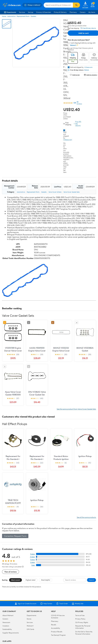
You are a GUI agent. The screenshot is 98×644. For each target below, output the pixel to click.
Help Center (46, 572)
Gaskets (33, 16)
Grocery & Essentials (44, 12)
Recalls (54, 593)
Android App (7, 617)
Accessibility (56, 597)
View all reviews (11, 540)
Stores (29, 588)
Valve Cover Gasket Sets (72, 192)
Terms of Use (80, 584)
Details (87, 70)
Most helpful (46, 549)
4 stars (32, 525)
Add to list (75, 75)
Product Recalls (57, 600)
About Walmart (8, 584)
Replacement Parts (23, 16)
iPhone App (7, 614)
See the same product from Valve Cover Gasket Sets (76, 378)
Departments (10, 12)
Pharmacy (73, 12)
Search (92, 549)
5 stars (33, 523)
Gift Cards (30, 598)
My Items (92, 12)
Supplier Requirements (11, 601)
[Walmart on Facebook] (4, 626)
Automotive (11, 16)
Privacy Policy (80, 588)
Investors (6, 594)
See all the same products (86, 486)
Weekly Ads (78, 572)
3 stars (33, 528)
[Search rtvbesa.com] (58, 5)
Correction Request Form (15, 505)
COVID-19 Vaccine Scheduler (58, 585)
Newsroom (6, 591)
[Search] (76, 5)
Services (22, 12)
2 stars (33, 531)
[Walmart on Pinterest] (18, 626)
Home (4, 16)
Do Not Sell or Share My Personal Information (84, 601)
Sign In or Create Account (26, 572)
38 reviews (79, 103)
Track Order (62, 572)
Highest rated (30, 549)
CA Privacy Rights (82, 591)
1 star (33, 534)
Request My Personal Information (83, 596)
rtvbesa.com (68, 140)
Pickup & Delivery (60, 12)
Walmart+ (30, 594)
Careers (83, 12)
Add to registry (90, 75)
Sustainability (7, 598)
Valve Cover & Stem (55, 192)
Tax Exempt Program (58, 604)
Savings (31, 12)
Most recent (16, 549)
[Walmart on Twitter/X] (8, 626)
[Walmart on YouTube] (13, 626)
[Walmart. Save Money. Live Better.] (12, 5)
